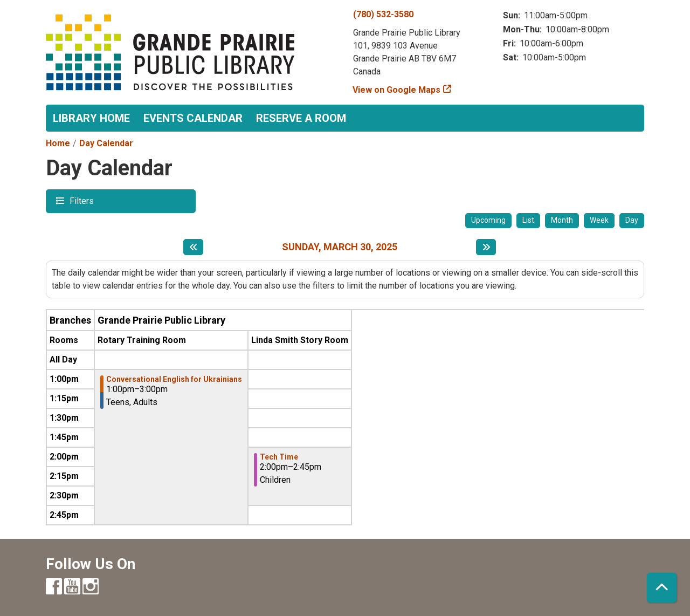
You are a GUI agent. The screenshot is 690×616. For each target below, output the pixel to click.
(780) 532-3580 (383, 14)
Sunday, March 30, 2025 (340, 247)
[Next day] (486, 247)
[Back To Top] (662, 588)
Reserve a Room (301, 118)
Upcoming (488, 220)
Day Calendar (106, 143)
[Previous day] (193, 247)
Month (562, 220)
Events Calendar (193, 118)
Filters (80, 200)
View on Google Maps (397, 90)
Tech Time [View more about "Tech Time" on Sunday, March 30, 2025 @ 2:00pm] (279, 457)
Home (58, 143)
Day (632, 220)
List (528, 220)
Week (599, 220)
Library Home (91, 118)
